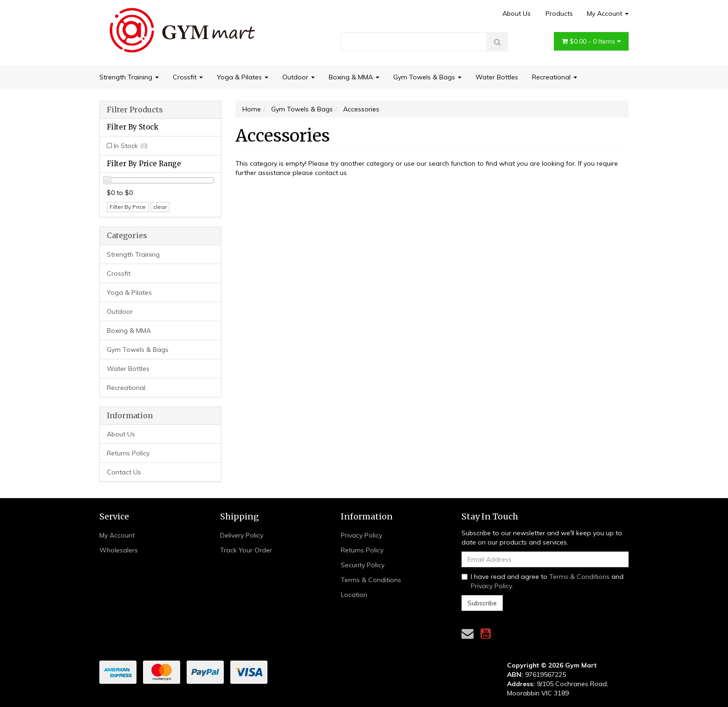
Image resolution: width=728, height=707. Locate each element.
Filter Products (135, 110)
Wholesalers (119, 550)
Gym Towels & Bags (427, 77)
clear (160, 207)
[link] (486, 633)
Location (354, 595)
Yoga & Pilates (243, 77)
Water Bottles (497, 77)
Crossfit (188, 77)
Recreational (555, 77)
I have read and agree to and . (543, 581)
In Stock (131, 146)
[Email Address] (545, 559)
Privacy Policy (361, 535)
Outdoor (299, 77)
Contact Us (124, 472)
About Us (517, 13)
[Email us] (468, 633)
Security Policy (363, 565)
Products (559, 13)
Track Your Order (246, 550)
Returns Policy (128, 453)
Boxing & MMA (354, 77)
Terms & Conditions (371, 580)
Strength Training (129, 77)
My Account (608, 13)
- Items (591, 41)
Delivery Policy (242, 535)
